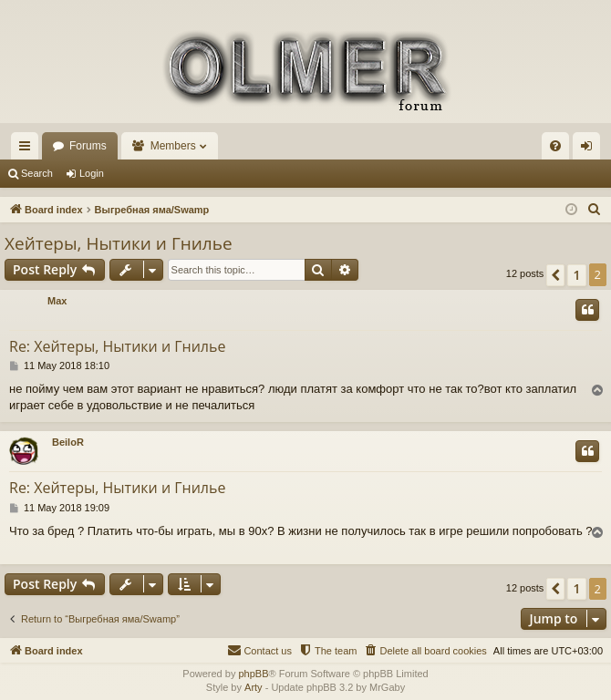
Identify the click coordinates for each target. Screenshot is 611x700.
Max (57, 301)
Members (173, 146)
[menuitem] (555, 146)
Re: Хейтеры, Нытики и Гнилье (117, 346)
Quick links (28, 149)
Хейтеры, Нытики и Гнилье (119, 243)
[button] (555, 275)
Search (37, 173)
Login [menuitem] (590, 149)
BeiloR (68, 442)
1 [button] (576, 275)
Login (92, 173)
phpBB (253, 674)
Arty (254, 687)
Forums (88, 146)
